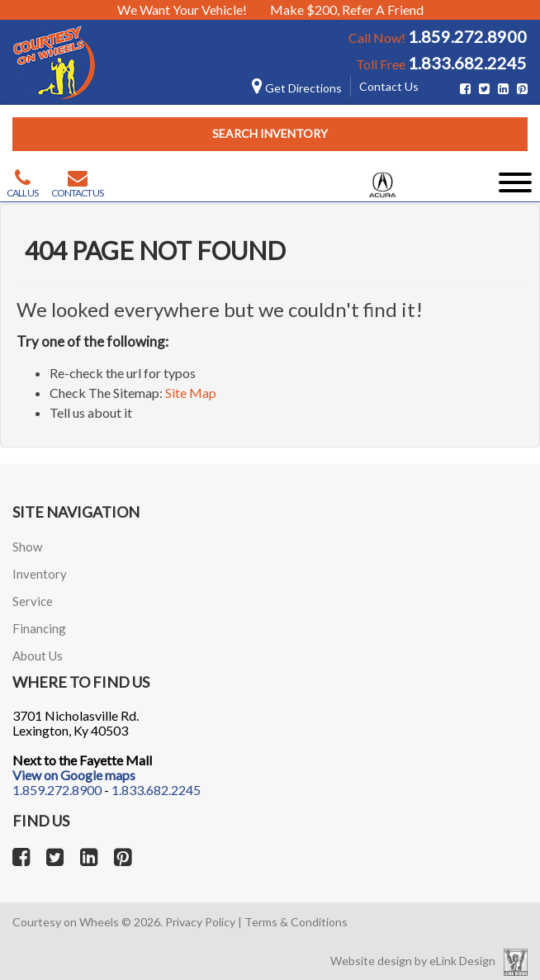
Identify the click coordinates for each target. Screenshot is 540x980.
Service (33, 601)
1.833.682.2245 (467, 63)
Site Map (191, 393)
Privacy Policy (200, 922)
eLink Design (462, 961)
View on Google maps (74, 775)
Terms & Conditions (296, 922)
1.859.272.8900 (467, 36)
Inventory (40, 574)
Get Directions (297, 88)
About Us (38, 656)
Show (27, 547)
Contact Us (389, 86)
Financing (39, 628)
